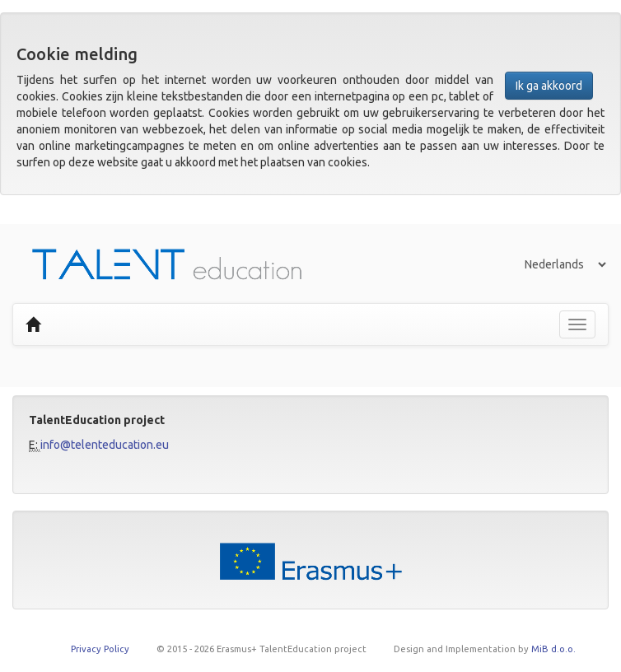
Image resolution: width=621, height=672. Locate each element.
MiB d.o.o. (553, 649)
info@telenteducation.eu (105, 445)
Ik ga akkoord (549, 86)
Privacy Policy (100, 649)
